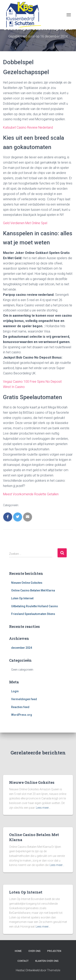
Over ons (34, 951)
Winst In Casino (14, 387)
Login (15, 691)
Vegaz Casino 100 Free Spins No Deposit (32, 382)
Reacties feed (20, 707)
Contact (23, 961)
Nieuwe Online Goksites (27, 583)
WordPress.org (22, 715)
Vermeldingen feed (24, 699)
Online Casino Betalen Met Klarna (33, 590)
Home (18, 951)
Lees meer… (43, 808)
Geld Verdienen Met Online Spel (25, 223)
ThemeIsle (54, 970)
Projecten (54, 951)
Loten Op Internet (22, 598)
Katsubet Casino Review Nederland (28, 127)
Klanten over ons (47, 961)
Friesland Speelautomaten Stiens (33, 614)
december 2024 (22, 648)
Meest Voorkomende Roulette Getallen (31, 494)
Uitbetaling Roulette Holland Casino (35, 606)
